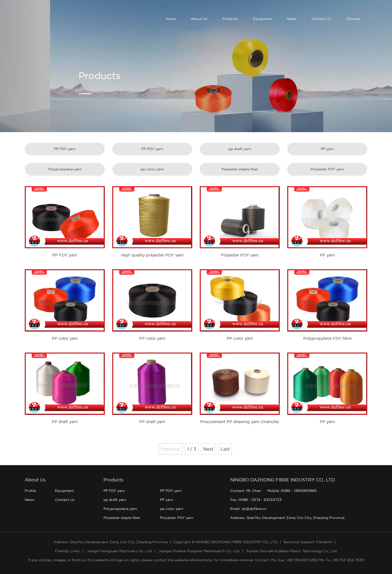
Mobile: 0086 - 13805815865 (292, 491)
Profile (30, 491)
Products (230, 19)
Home (171, 19)
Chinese (353, 19)
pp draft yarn (240, 149)
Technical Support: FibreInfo (308, 542)
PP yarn (327, 149)
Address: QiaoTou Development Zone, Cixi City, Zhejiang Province (287, 518)
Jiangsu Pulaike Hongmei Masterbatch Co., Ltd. (199, 551)
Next (208, 449)
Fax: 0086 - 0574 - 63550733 (256, 500)
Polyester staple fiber (240, 169)
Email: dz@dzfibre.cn (248, 509)
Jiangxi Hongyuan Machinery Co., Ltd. (119, 551)
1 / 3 (192, 449)
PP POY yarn (152, 149)
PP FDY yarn (65, 149)
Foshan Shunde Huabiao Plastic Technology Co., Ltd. (292, 551)
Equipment (262, 19)
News (292, 19)
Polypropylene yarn (65, 169)
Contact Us (321, 19)
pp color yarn (152, 169)
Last (225, 449)
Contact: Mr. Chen (246, 491)
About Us (199, 19)
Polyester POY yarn (327, 169)
